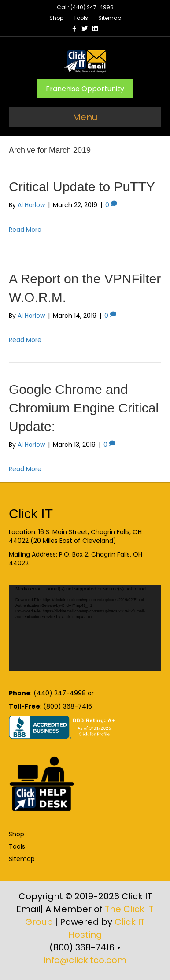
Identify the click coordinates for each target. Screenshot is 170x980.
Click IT (31, 514)
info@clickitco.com (85, 960)
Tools (81, 18)
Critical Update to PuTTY (82, 187)
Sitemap (110, 18)
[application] (85, 628)
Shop (56, 18)
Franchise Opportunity (85, 89)
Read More (25, 230)
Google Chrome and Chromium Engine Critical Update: (84, 408)
